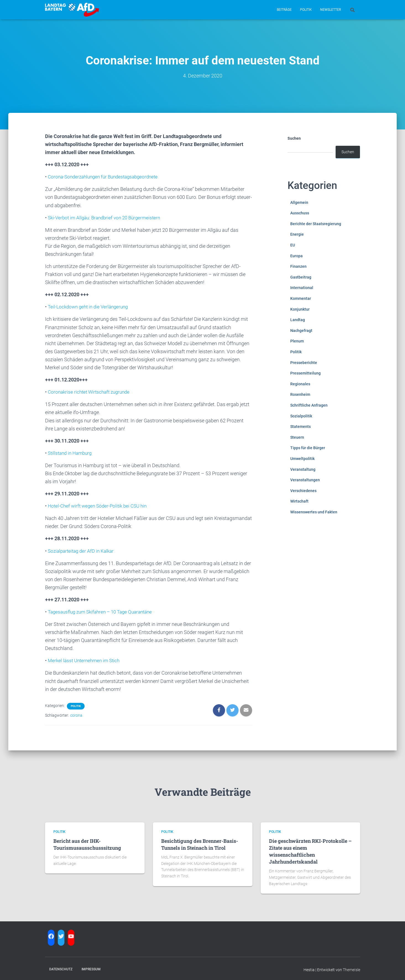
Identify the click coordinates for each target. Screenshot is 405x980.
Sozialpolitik (301, 416)
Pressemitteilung (305, 373)
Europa (296, 256)
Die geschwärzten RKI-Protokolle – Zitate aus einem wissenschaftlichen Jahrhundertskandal (310, 849)
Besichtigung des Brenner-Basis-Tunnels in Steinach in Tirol (200, 842)
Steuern (297, 437)
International (302, 288)
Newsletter (330, 10)
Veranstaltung (303, 469)
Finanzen (298, 266)
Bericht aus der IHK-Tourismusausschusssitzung (87, 842)
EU (293, 245)
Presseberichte (304, 363)
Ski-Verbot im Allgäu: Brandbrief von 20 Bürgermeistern (107, 217)
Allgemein (299, 202)
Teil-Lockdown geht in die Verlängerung (90, 306)
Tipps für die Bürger (308, 448)
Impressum (91, 967)
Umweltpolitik (302, 459)
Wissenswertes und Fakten (314, 512)
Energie (297, 234)
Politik (306, 10)
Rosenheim (300, 394)
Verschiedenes (303, 491)
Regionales (300, 384)
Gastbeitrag (301, 277)
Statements (301, 427)
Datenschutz (61, 967)
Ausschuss (300, 213)
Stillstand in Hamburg (71, 452)
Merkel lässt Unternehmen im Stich (86, 659)
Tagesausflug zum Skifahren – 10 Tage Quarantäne (104, 610)
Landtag (298, 320)
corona (76, 713)
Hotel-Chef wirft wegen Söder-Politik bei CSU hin (100, 505)
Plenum (297, 341)
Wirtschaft (299, 501)
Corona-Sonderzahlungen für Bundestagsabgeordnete (106, 177)
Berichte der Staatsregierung (316, 224)
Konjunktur (300, 309)
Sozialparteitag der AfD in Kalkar (83, 549)
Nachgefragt (301, 331)
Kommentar (301, 298)
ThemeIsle (352, 968)
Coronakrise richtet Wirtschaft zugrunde (91, 391)
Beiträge (284, 10)
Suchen (294, 138)
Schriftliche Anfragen (309, 405)
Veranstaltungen (305, 480)
